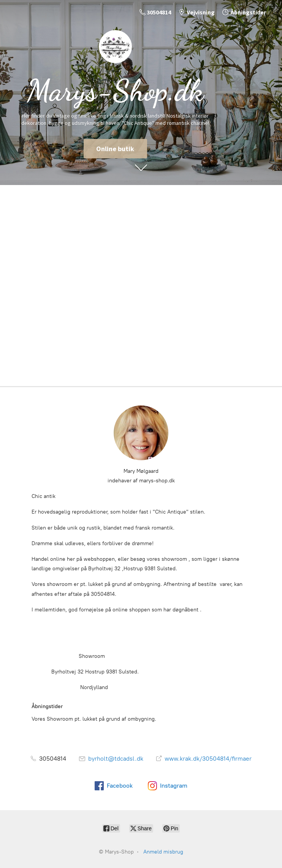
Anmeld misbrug (163, 852)
